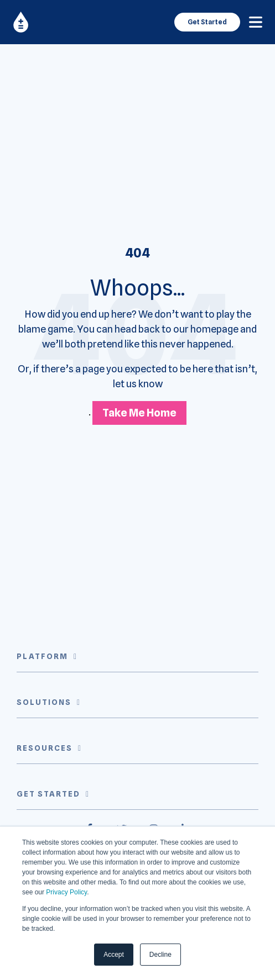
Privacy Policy (66, 892)
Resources (45, 748)
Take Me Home (139, 413)
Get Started (207, 22)
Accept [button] (114, 955)
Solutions (44, 702)
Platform (42, 656)
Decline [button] (160, 955)
